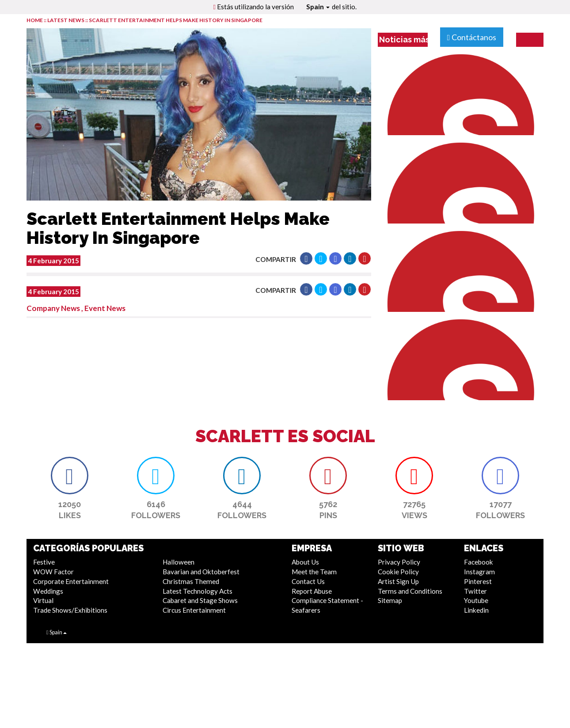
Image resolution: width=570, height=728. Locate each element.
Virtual (43, 600)
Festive (44, 562)
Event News (105, 308)
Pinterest (478, 581)
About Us (305, 562)
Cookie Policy (398, 572)
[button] (306, 258)
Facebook (479, 562)
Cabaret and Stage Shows (200, 600)
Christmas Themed (191, 581)
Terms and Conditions (410, 591)
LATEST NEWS (66, 20)
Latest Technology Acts (198, 591)
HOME (35, 20)
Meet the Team (314, 572)
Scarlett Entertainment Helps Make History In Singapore (176, 20)
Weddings (48, 591)
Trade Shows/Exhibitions (70, 610)
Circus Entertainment (194, 610)
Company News (53, 308)
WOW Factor (53, 572)
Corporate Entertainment (71, 581)
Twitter (475, 591)
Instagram (479, 572)
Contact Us (308, 581)
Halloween (179, 562)
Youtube (476, 600)
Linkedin (476, 610)
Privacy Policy (399, 562)
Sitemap (390, 600)
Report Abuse (312, 591)
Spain (318, 7)
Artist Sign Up (398, 581)
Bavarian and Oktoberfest (201, 572)
